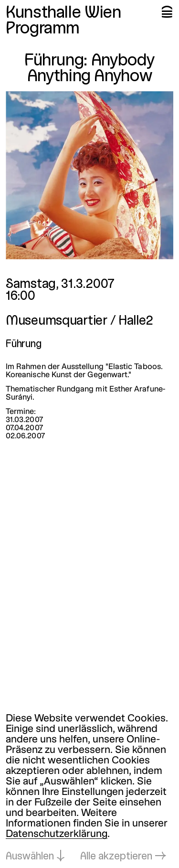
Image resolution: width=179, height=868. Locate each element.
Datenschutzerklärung (57, 834)
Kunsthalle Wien (63, 13)
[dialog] (89, 788)
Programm (43, 29)
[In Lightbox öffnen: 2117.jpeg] (89, 175)
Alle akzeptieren (116, 857)
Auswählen (30, 857)
